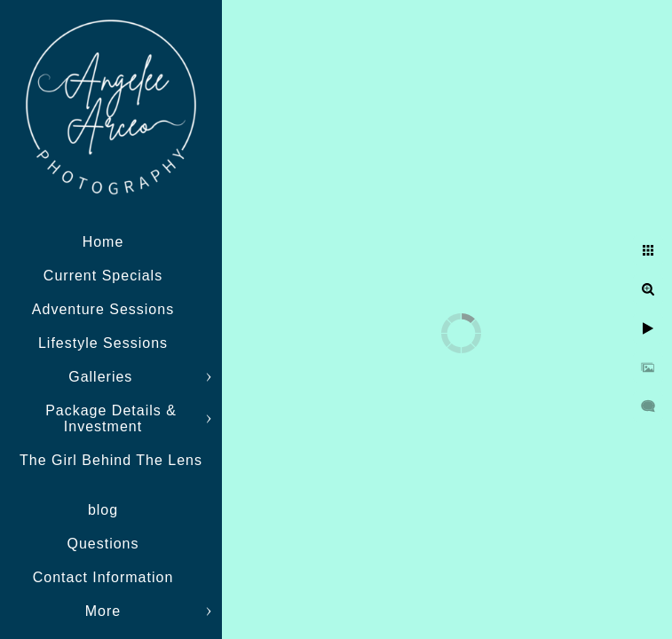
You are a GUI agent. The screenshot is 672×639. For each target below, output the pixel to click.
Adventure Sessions (103, 309)
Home (103, 242)
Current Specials (103, 276)
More (103, 611)
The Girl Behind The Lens (111, 460)
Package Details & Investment (111, 418)
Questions (103, 544)
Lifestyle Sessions (103, 343)
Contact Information (103, 577)
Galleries (103, 377)
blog (103, 510)
